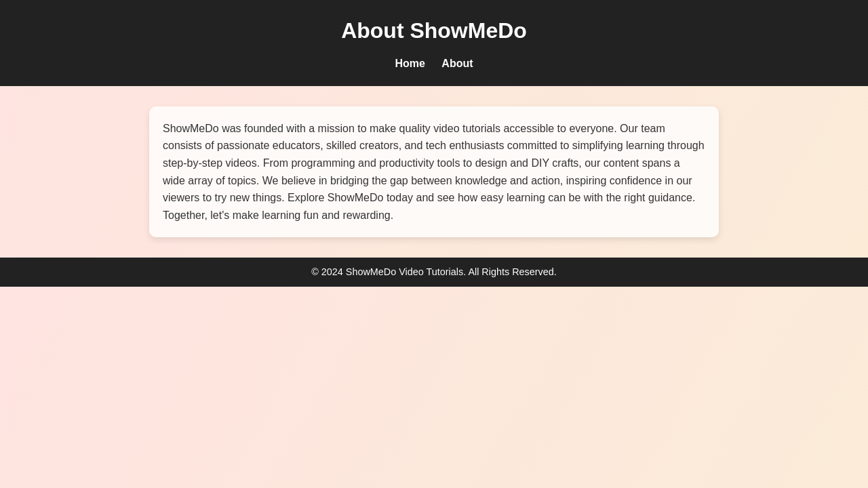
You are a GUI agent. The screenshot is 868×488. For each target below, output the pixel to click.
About (457, 63)
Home (410, 63)
